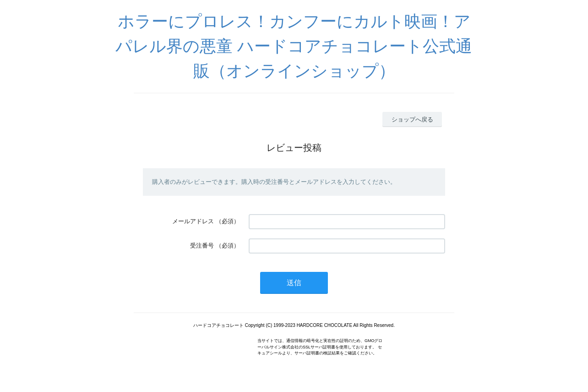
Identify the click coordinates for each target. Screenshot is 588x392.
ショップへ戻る (412, 119)
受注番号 (202, 246)
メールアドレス (193, 221)
